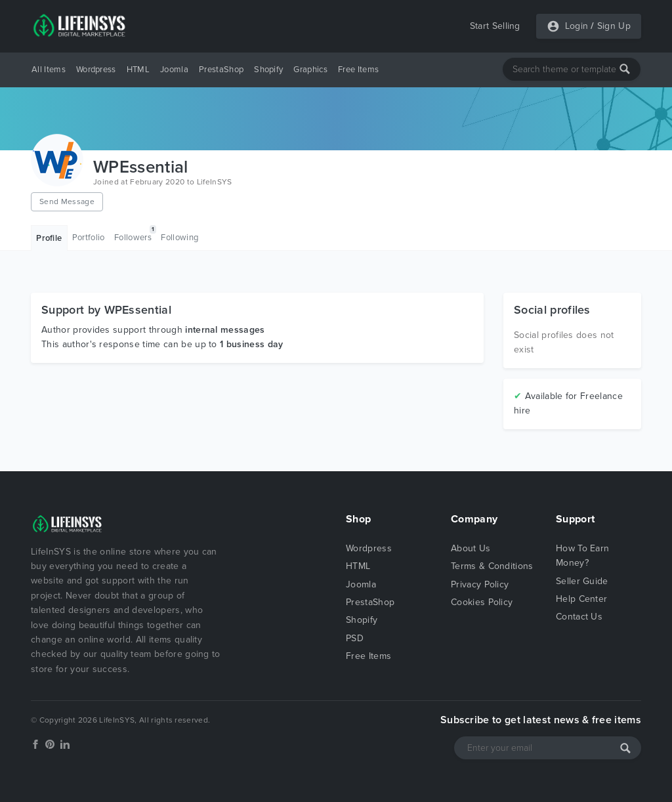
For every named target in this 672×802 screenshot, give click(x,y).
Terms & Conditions (492, 566)
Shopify (268, 70)
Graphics (310, 70)
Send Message (67, 201)
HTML (138, 70)
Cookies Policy (482, 602)
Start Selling (495, 26)
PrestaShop (221, 70)
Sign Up (614, 26)
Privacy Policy (480, 584)
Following (179, 238)
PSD (355, 638)
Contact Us (579, 617)
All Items (49, 70)
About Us (471, 548)
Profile (49, 238)
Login (577, 26)
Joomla (174, 70)
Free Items (358, 70)
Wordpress (96, 70)
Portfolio (89, 238)
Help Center (582, 599)
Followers (135, 234)
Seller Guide (582, 581)
